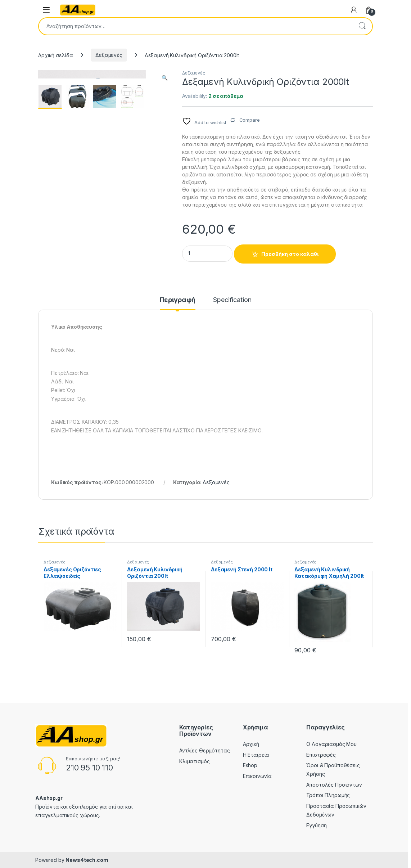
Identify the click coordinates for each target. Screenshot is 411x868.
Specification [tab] (232, 300)
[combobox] (195, 26)
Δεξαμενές (109, 55)
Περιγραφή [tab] (178, 300)
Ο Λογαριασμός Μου (331, 744)
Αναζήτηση (362, 26)
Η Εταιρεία (256, 755)
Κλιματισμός (194, 761)
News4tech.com (87, 860)
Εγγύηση (316, 825)
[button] (165, 78)
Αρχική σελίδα (56, 55)
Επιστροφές (321, 755)
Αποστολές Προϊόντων (334, 785)
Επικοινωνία (257, 776)
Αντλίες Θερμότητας (204, 750)
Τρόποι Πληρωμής (328, 795)
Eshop (250, 765)
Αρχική (251, 744)
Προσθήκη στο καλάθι (290, 254)
